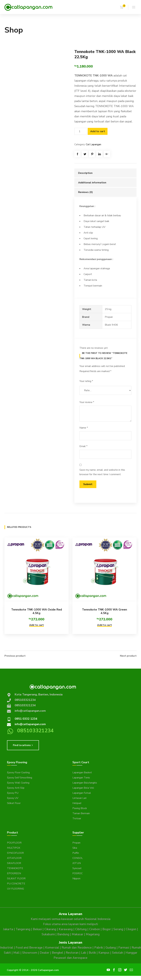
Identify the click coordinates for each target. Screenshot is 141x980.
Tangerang (23, 929)
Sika (75, 848)
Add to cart (98, 131)
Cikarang (50, 929)
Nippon (76, 878)
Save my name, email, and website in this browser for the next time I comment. (102, 472)
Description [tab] (85, 173)
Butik (92, 952)
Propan (76, 842)
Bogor (107, 929)
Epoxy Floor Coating (18, 772)
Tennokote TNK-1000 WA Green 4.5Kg (104, 611)
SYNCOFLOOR (15, 853)
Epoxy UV (13, 798)
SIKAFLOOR (14, 863)
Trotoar (77, 818)
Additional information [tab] (92, 183)
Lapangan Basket (82, 772)
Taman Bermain (81, 813)
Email (83, 446)
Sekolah (117, 952)
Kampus (104, 952)
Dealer (45, 952)
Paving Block (80, 808)
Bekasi (37, 929)
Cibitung (81, 929)
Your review (87, 402)
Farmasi (124, 947)
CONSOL (78, 858)
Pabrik (99, 947)
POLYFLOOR (14, 842)
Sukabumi (48, 934)
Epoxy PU (13, 793)
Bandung (63, 934)
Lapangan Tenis (81, 777)
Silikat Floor (14, 803)
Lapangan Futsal (82, 793)
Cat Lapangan (93, 144)
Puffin (76, 853)
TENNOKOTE (15, 868)
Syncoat (77, 868)
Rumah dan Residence (77, 947)
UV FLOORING (15, 888)
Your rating (86, 381)
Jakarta (8, 929)
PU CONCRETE (16, 883)
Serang (118, 929)
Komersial (52, 947)
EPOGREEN (14, 873)
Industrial (7, 947)
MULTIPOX (14, 848)
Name (84, 428)
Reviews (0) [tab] (85, 192)
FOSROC (78, 873)
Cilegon (131, 929)
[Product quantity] (81, 131)
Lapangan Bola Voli (83, 788)
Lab (84, 952)
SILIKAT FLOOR (16, 878)
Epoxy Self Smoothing (20, 777)
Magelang (93, 934)
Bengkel (58, 952)
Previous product (15, 656)
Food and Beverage (29, 947)
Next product (128, 656)
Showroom (30, 952)
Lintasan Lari (79, 798)
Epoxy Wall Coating (18, 782)
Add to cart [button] (37, 625)
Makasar (78, 934)
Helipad (77, 803)
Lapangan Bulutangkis (85, 782)
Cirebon (95, 929)
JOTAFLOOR (14, 858)
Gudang (111, 947)
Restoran (72, 952)
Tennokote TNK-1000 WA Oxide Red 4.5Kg (37, 611)
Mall (17, 952)
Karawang (66, 929)
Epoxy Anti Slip (16, 788)
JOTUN (77, 863)
